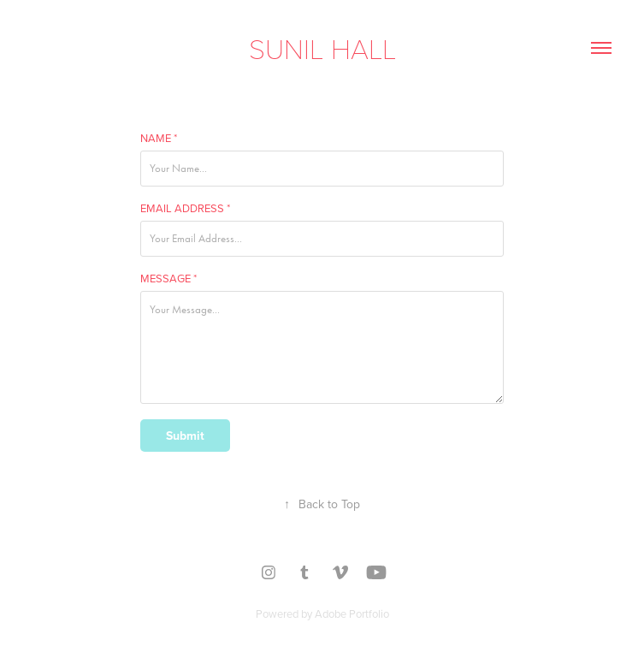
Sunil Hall (322, 47)
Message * (168, 278)
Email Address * (185, 208)
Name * (159, 138)
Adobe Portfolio (352, 613)
